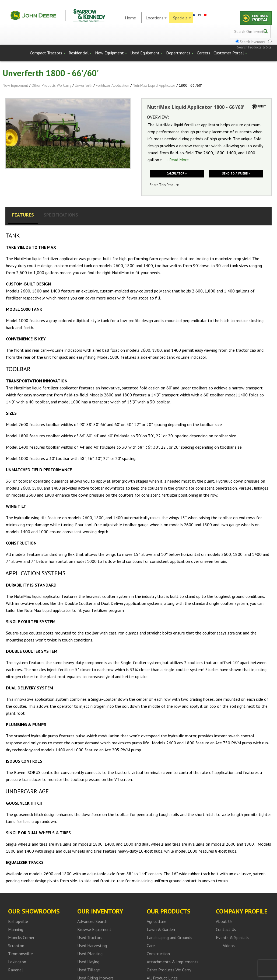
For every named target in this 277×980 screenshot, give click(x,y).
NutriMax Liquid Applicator (154, 85)
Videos (229, 946)
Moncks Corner (21, 937)
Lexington (17, 962)
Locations (156, 18)
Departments (180, 53)
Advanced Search (92, 921)
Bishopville (18, 921)
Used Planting (90, 954)
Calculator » (177, 173)
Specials (182, 18)
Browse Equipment (94, 929)
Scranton (16, 946)
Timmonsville (20, 954)
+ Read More (177, 160)
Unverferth (84, 85)
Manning (16, 929)
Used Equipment (147, 53)
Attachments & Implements (173, 962)
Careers (204, 53)
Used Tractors (90, 937)
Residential (80, 53)
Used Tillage (89, 970)
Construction (158, 954)
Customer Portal (230, 53)
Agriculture (157, 921)
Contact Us (226, 929)
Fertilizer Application (113, 85)
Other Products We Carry (51, 85)
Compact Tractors (48, 53)
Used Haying (88, 962)
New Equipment (111, 53)
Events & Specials (232, 937)
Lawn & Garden (161, 929)
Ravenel (15, 970)
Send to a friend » (236, 173)
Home (130, 18)
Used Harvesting (92, 946)
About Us (224, 921)
